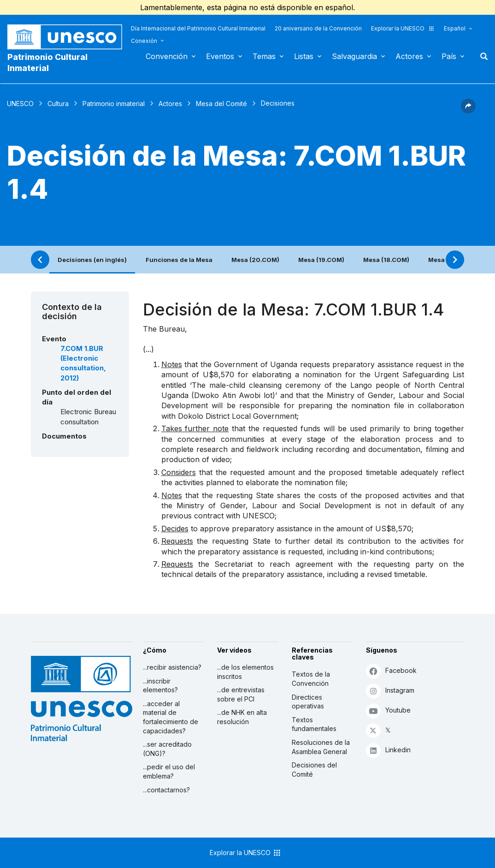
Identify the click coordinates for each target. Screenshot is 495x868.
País (449, 56)
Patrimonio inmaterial (114, 104)
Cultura (58, 104)
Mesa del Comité (221, 104)
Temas (264, 56)
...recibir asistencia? (172, 667)
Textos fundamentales (314, 724)
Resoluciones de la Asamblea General (321, 747)
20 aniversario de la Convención (318, 28)
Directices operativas (308, 702)
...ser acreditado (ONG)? (167, 749)
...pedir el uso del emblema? (169, 771)
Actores (409, 56)
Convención (167, 56)
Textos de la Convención (311, 679)
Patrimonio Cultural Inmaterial (47, 63)
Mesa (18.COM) (386, 260)
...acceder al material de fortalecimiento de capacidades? (171, 717)
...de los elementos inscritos (245, 672)
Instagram (390, 691)
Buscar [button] (481, 56)
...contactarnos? (166, 790)
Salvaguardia (354, 56)
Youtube (388, 710)
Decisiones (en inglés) (92, 260)
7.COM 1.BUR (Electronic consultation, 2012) (83, 363)
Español (455, 28)
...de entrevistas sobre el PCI (241, 694)
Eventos (220, 56)
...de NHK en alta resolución (242, 717)
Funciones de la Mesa (179, 260)
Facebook (391, 671)
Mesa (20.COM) (255, 260)
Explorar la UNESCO (403, 28)
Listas (304, 56)
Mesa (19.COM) (321, 260)
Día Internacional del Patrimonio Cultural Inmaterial (198, 28)
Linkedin (388, 750)
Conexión (144, 41)
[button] (468, 111)
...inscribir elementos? (160, 686)
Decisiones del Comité (314, 770)
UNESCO (20, 104)
